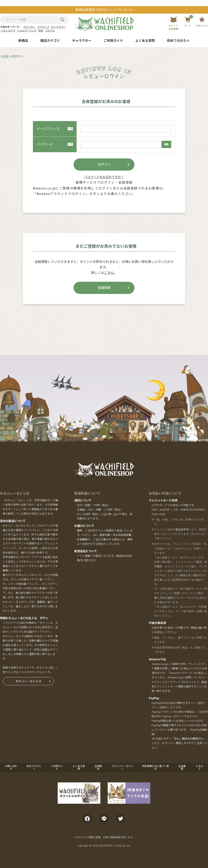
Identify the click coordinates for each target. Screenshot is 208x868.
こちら (109, 273)
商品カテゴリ (50, 41)
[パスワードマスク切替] (166, 144)
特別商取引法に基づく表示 (156, 767)
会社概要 (182, 767)
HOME (5, 56)
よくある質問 (145, 41)
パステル (50, 31)
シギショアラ (8, 31)
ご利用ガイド (113, 41)
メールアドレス (55, 129)
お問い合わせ (11, 767)
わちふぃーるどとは (28, 681)
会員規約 (98, 767)
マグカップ (43, 27)
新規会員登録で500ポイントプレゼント (104, 10)
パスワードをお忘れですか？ (104, 177)
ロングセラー (58, 27)
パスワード (55, 144)
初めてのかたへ (178, 41)
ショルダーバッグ (27, 31)
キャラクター (82, 41)
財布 (41, 31)
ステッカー (29, 27)
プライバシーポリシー (122, 767)
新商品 (23, 41)
